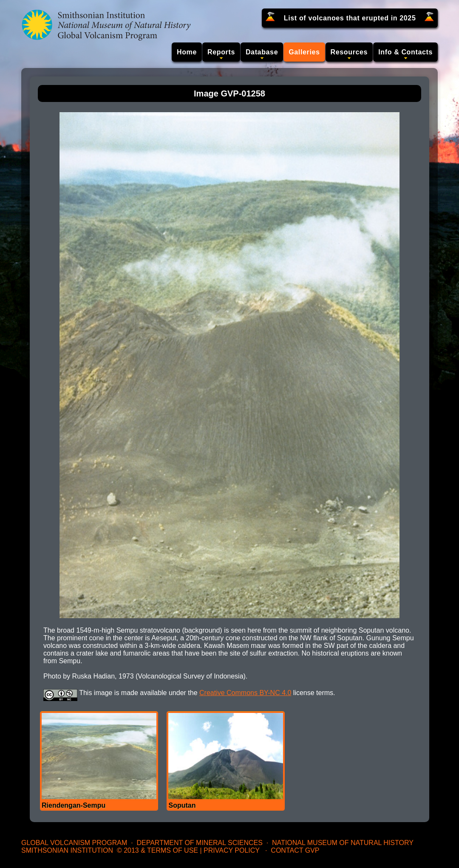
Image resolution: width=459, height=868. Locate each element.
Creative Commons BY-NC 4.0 (245, 693)
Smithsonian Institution (67, 850)
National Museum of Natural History (343, 843)
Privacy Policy (232, 850)
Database (262, 52)
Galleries (304, 52)
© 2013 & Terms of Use (157, 850)
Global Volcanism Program (74, 843)
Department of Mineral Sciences (199, 843)
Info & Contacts (405, 52)
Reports (221, 52)
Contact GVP (295, 850)
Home (187, 52)
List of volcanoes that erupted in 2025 (350, 18)
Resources (349, 52)
